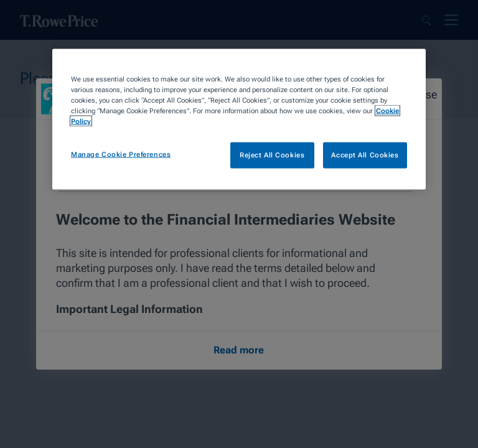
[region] (239, 119)
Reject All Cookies (272, 155)
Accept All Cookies (365, 155)
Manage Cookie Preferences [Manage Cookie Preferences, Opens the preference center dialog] (121, 154)
